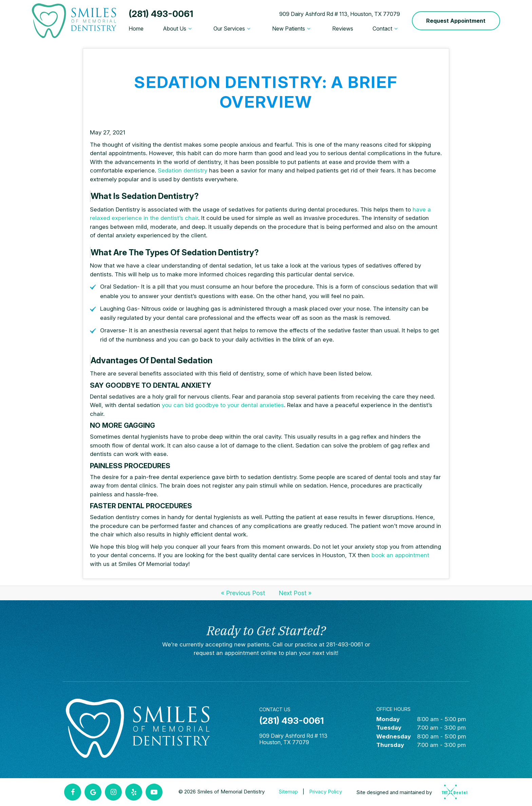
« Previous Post (243, 593)
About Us (178, 29)
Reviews (343, 29)
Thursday (390, 745)
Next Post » (295, 593)
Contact (386, 29)
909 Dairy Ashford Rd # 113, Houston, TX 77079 (340, 14)
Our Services (233, 29)
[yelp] (134, 792)
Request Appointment (456, 21)
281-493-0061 (345, 644)
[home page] (74, 21)
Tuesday (389, 728)
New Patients (292, 29)
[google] (93, 792)
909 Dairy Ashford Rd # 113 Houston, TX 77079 (293, 739)
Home (136, 29)
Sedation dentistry (183, 170)
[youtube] (154, 792)
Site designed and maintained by (410, 792)
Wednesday (394, 736)
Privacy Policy (326, 792)
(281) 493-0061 (161, 14)
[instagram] (113, 792)
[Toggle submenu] (190, 29)
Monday (388, 719)
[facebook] (73, 792)
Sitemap (288, 792)
